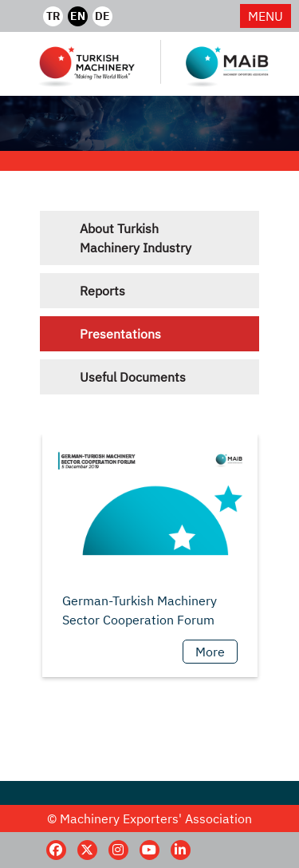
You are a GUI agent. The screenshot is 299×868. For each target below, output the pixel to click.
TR (53, 16)
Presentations (120, 334)
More (210, 652)
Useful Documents (133, 377)
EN (78, 16)
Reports (102, 291)
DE (102, 16)
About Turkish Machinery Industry (136, 238)
